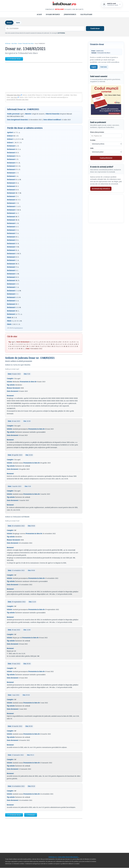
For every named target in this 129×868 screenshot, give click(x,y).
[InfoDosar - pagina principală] (64, 4)
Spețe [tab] (19, 23)
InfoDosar (8, 44)
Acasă (39, 14)
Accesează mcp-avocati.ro (101, 189)
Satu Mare (14, 44)
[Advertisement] (44, 78)
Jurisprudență (70, 14)
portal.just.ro (19, 328)
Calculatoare (86, 14)
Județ (92, 148)
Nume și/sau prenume (97, 132)
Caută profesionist (106, 158)
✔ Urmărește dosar (14, 59)
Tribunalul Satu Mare (14, 95)
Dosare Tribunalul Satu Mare (26, 44)
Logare (94, 67)
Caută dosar (95, 29)
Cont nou (104, 67)
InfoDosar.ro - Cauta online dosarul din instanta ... (64, 857)
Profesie (93, 140)
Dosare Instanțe (53, 14)
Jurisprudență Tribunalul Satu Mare (17, 100)
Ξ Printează (31, 815)
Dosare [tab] (10, 23)
